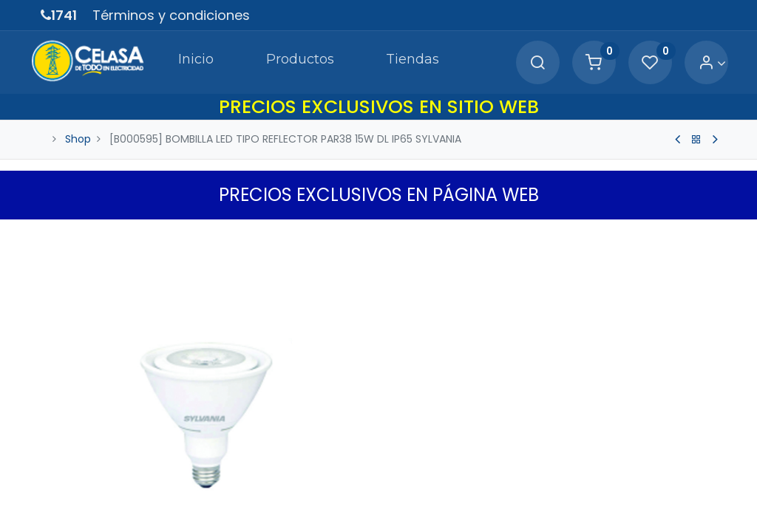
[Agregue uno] (469, 492)
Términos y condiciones (171, 15)
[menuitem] (168, 62)
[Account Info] (702, 63)
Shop (78, 139)
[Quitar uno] (406, 492)
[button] (707, 234)
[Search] (527, 63)
